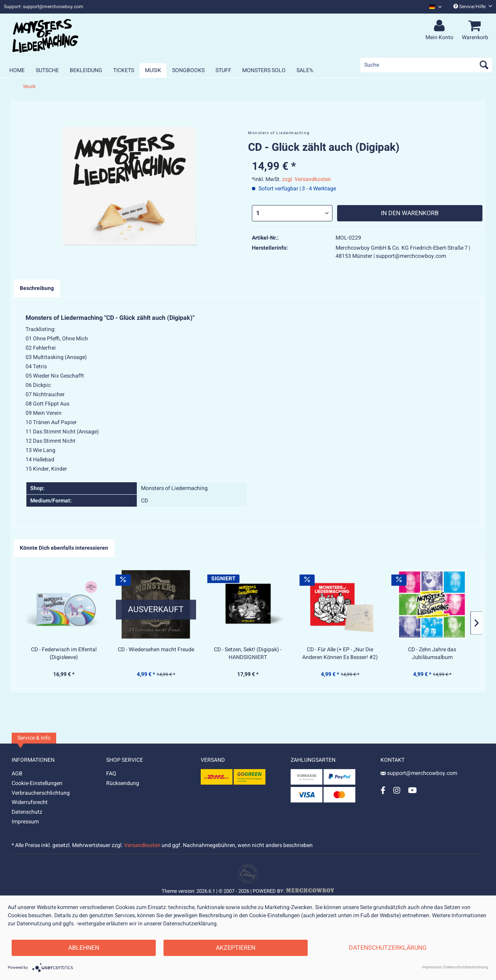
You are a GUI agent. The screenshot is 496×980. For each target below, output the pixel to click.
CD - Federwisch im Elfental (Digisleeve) (64, 654)
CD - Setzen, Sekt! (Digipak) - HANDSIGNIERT (248, 654)
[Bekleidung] (86, 70)
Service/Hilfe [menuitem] (473, 7)
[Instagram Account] (397, 790)
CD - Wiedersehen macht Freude (156, 650)
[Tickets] (124, 70)
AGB (17, 774)
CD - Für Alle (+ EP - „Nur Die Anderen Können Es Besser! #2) (340, 654)
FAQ (111, 774)
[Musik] (153, 70)
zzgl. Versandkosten (307, 179)
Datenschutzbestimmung (466, 967)
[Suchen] (484, 65)
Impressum (25, 822)
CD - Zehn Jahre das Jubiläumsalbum (432, 654)
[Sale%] (305, 70)
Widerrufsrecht (30, 802)
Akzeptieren (236, 948)
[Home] (17, 70)
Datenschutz (27, 812)
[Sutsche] (47, 70)
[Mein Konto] (441, 26)
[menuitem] (433, 7)
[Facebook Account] (383, 790)
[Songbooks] (188, 70)
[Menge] (292, 213)
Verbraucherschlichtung (41, 793)
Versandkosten (142, 845)
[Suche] (426, 65)
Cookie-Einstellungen (37, 783)
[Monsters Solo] (264, 70)
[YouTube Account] (412, 790)
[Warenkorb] (476, 26)
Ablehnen (84, 948)
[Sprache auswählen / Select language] (436, 7)
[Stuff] (223, 70)
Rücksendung (123, 783)
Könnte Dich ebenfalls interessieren (64, 548)
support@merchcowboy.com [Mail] (419, 773)
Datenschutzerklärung (388, 948)
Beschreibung (37, 288)
